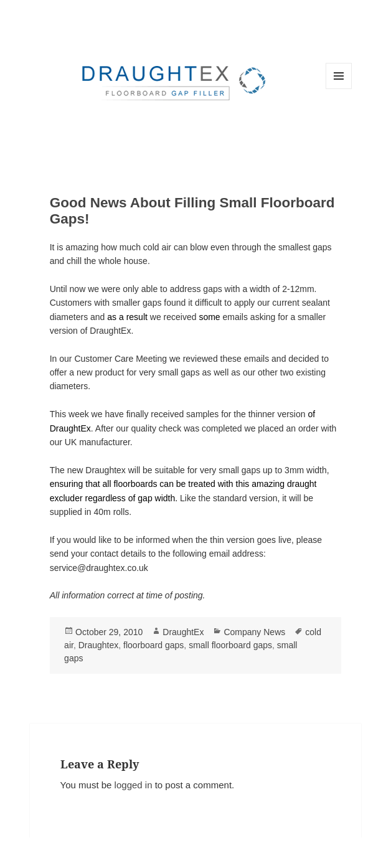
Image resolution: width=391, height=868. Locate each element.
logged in (134, 785)
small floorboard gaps (230, 645)
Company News (254, 632)
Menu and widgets (339, 89)
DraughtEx (183, 632)
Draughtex (99, 645)
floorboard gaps (153, 645)
